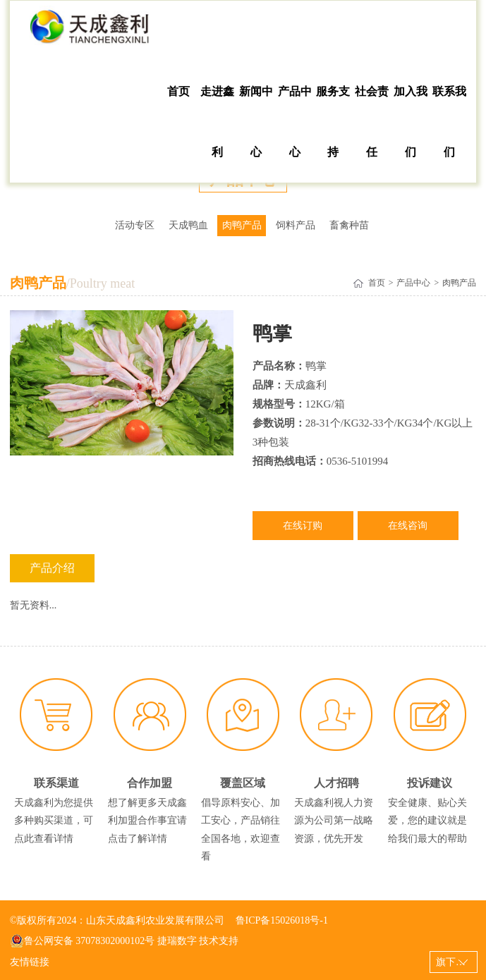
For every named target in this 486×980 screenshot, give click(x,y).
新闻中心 (256, 122)
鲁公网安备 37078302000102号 (83, 941)
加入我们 (411, 122)
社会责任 (372, 122)
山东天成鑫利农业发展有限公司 (90, 31)
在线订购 (303, 526)
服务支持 (333, 122)
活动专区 (135, 225)
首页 (178, 91)
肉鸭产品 (242, 225)
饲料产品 (296, 225)
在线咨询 (408, 526)
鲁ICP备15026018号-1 (282, 920)
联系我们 (449, 122)
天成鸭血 (188, 225)
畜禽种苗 (349, 225)
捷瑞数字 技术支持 (198, 941)
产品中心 (295, 122)
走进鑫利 (217, 122)
